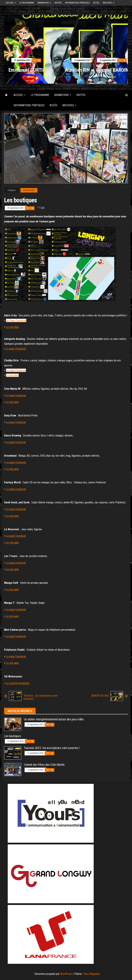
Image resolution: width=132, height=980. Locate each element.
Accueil (11, 3)
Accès (96, 3)
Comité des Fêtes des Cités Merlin (44, 765)
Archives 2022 (29, 190)
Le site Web (12, 327)
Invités (58, 3)
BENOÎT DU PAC (100, 696)
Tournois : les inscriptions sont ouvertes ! (40, 697)
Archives (108, 3)
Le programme (27, 3)
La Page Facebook (16, 320)
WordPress (66, 974)
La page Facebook (16, 349)
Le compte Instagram (18, 683)
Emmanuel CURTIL (27, 70)
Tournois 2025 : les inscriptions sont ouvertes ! (52, 748)
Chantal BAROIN (112, 70)
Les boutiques (13, 736)
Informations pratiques (77, 3)
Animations (44, 3)
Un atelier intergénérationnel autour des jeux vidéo (54, 719)
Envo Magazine (92, 974)
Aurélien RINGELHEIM (87, 70)
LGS (29, 77)
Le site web (12, 375)
